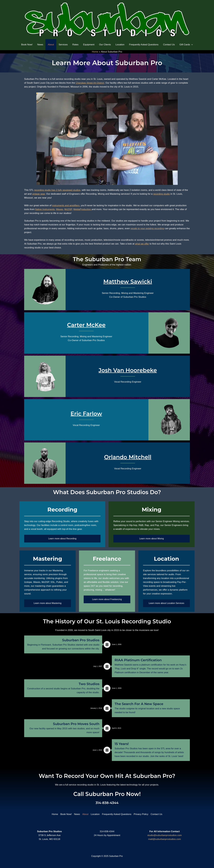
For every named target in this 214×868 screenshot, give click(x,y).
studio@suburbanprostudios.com (165, 835)
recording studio (161, 194)
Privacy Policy (141, 814)
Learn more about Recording (62, 539)
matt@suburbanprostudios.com (164, 839)
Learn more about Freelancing (107, 599)
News (77, 814)
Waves (60, 209)
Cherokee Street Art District (90, 83)
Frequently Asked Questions (117, 814)
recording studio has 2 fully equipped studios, (58, 190)
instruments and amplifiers (66, 205)
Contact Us (156, 814)
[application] (191, 45)
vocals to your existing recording (147, 228)
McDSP (68, 209)
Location (95, 814)
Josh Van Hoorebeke (128, 370)
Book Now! (66, 814)
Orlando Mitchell (128, 457)
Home (55, 814)
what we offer (142, 244)
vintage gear (39, 194)
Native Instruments (45, 209)
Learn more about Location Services (166, 603)
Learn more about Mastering (48, 603)
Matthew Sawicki (128, 282)
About (85, 814)
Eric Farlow (86, 414)
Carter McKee (86, 325)
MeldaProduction (82, 209)
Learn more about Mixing (152, 539)
